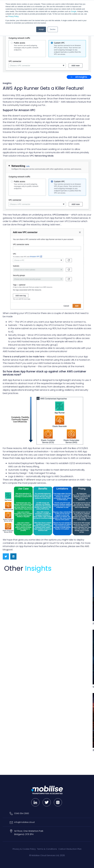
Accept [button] (41, 29)
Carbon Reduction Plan (70, 849)
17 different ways (33, 480)
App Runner (40, 99)
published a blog (34, 95)
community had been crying (22, 105)
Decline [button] (53, 29)
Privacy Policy (13, 16)
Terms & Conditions (47, 849)
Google (74, 11)
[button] (6, 556)
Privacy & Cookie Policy (24, 849)
